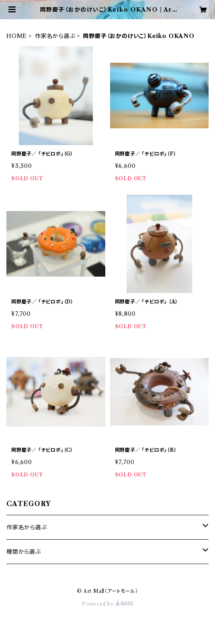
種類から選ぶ (24, 552)
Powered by (107, 604)
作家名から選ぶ (55, 36)
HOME (17, 36)
